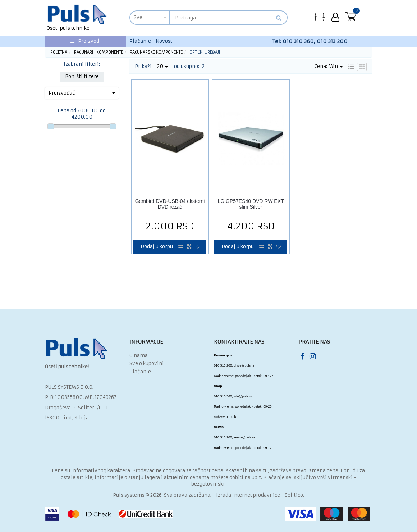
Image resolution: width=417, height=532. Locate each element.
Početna (59, 52)
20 (162, 66)
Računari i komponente (98, 52)
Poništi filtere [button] (82, 76)
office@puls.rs (244, 365)
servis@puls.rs (244, 437)
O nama (139, 356)
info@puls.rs (243, 396)
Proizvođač (82, 93)
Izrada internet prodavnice (248, 495)
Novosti (165, 41)
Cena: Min (329, 66)
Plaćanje (140, 41)
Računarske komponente (156, 52)
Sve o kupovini (147, 363)
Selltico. (294, 495)
